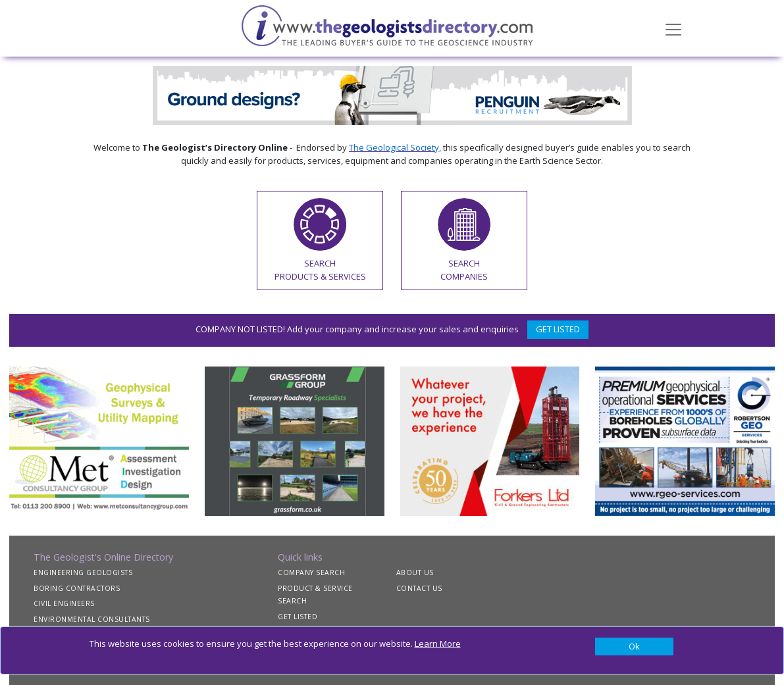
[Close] (635, 647)
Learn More (438, 644)
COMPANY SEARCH (311, 572)
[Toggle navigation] (673, 28)
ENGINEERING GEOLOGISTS (83, 572)
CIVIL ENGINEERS (64, 603)
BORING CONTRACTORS (77, 588)
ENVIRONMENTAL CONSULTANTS (92, 619)
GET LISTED (558, 329)
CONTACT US (419, 588)
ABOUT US (415, 572)
